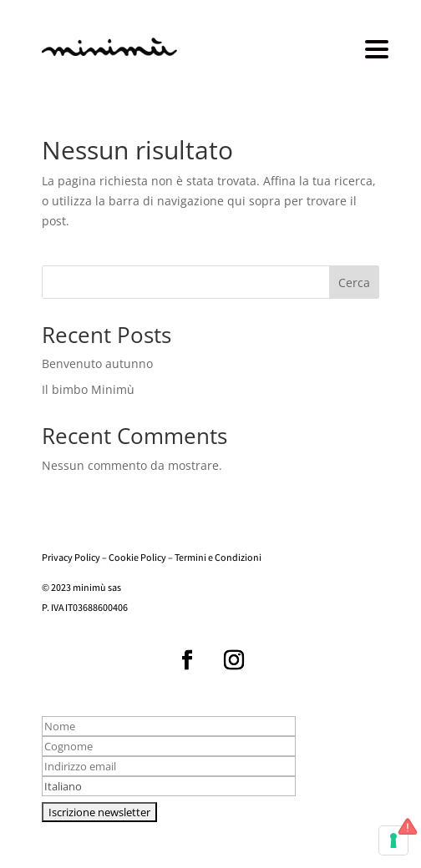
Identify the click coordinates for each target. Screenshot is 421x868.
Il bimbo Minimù (88, 389)
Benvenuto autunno (97, 363)
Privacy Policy (71, 559)
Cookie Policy (137, 559)
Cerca (354, 283)
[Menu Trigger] (377, 48)
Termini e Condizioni (218, 559)
